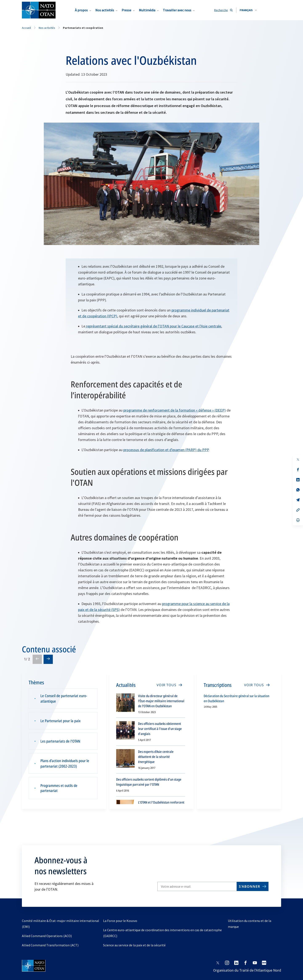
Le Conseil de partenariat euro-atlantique (64, 699)
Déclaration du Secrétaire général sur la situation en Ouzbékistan (237, 698)
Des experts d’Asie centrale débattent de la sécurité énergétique (156, 757)
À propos (81, 10)
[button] (248, 10)
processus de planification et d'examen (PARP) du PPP (166, 450)
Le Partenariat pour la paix (60, 722)
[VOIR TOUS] (169, 685)
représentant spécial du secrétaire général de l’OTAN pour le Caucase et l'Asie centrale (153, 326)
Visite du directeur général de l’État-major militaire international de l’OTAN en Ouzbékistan (161, 701)
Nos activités (105, 10)
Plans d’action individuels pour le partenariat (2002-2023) (65, 764)
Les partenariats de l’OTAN (60, 741)
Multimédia (147, 10)
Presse (126, 10)
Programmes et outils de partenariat (59, 789)
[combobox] (248, 10)
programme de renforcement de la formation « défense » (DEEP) (175, 410)
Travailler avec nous (177, 10)
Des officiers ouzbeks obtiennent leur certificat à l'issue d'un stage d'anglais (160, 729)
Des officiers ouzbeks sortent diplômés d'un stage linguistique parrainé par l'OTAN (149, 782)
